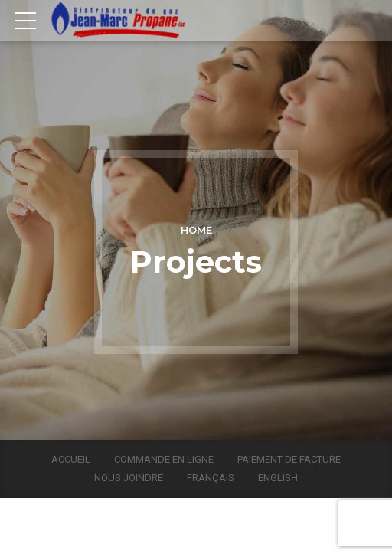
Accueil (71, 459)
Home (196, 230)
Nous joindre (129, 478)
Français (211, 478)
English (278, 478)
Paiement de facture (289, 459)
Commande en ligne (164, 459)
